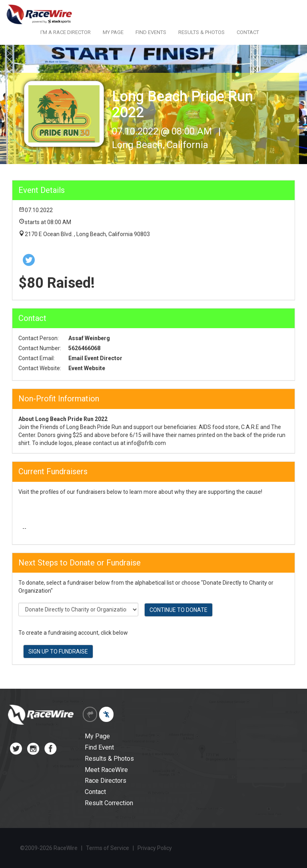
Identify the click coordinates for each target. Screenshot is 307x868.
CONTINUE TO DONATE (178, 610)
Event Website (87, 368)
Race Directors (106, 781)
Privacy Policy (155, 848)
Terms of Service (108, 848)
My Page (97, 736)
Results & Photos (109, 759)
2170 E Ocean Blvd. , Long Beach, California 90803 (87, 234)
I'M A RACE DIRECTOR (66, 32)
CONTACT (248, 32)
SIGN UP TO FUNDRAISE (58, 652)
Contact (95, 792)
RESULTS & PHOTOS (201, 32)
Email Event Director (95, 358)
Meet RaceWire (106, 770)
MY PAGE (113, 32)
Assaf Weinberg (89, 338)
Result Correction (109, 803)
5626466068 (84, 348)
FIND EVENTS (151, 32)
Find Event (99, 747)
